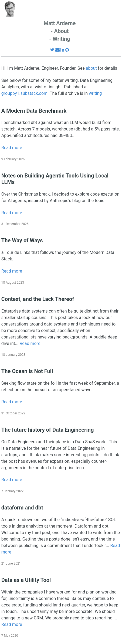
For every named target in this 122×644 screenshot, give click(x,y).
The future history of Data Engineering (48, 430)
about (91, 68)
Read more (12, 148)
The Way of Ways (22, 240)
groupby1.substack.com (24, 93)
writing (95, 93)
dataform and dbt (22, 508)
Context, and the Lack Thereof (38, 299)
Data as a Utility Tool (26, 580)
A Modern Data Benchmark (34, 111)
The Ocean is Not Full (27, 371)
